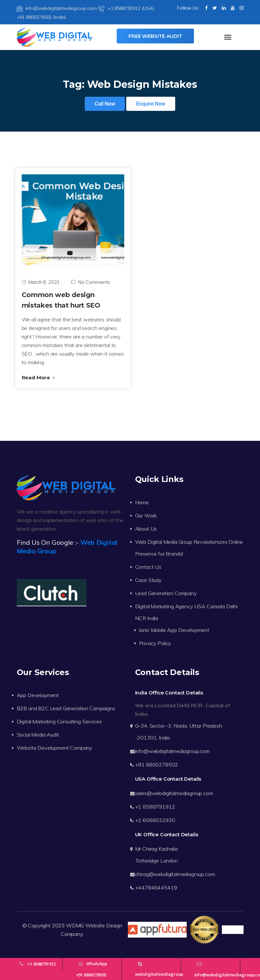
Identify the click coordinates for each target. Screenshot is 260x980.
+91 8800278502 (157, 765)
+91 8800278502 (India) (41, 17)
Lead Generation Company (166, 593)
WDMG (75, 925)
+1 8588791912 (155, 807)
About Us (146, 529)
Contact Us (148, 567)
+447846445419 (156, 888)
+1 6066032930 (155, 820)
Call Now (105, 104)
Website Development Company (55, 748)
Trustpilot (233, 930)
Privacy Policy (155, 643)
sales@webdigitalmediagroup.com (174, 793)
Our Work (146, 515)
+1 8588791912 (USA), (127, 8)
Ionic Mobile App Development (174, 630)
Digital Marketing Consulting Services (59, 721)
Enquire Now (151, 104)
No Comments (91, 282)
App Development (38, 695)
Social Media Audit (38, 735)
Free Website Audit (155, 36)
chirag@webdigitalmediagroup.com (175, 874)
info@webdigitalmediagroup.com (57, 8)
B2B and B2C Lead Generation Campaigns (66, 708)
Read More (38, 377)
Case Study (148, 580)
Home (142, 502)
